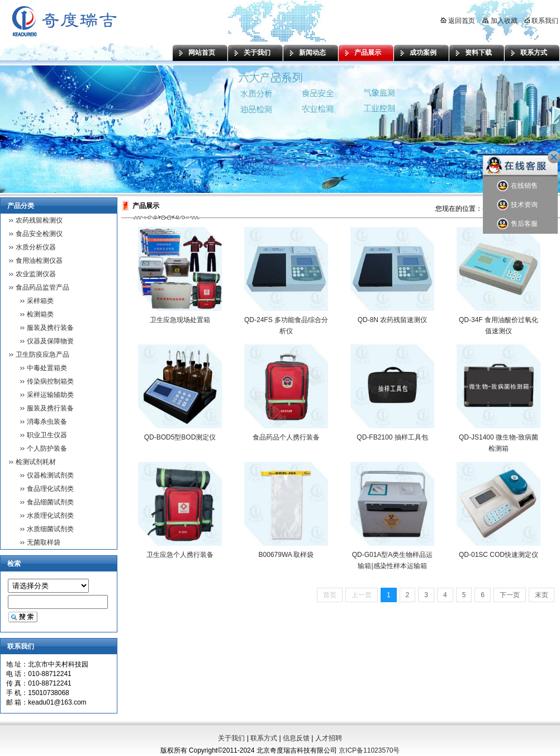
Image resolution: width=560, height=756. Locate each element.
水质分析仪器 (36, 247)
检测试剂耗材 (36, 462)
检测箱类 (40, 314)
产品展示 (368, 53)
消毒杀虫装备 (47, 422)
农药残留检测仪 (39, 220)
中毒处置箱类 (47, 368)
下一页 (510, 595)
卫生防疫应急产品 (42, 355)
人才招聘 (329, 738)
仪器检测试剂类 (50, 475)
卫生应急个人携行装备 (180, 555)
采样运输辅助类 (50, 395)
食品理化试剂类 (50, 489)
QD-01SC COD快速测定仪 (499, 555)
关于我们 (257, 53)
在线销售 (517, 186)
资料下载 (478, 53)
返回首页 (458, 21)
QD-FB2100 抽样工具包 (392, 437)
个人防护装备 (47, 448)
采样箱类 (40, 301)
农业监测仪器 (36, 274)
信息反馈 (296, 738)
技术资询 (517, 205)
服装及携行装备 (50, 328)
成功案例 (423, 53)
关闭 (554, 157)
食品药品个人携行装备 (286, 437)
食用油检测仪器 (39, 261)
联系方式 (534, 53)
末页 (542, 595)
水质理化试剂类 (50, 516)
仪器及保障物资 (50, 341)
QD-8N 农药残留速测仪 (393, 320)
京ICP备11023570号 (369, 750)
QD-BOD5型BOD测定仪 (180, 437)
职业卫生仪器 (47, 435)
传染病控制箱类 (50, 381)
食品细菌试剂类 (50, 502)
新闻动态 (312, 53)
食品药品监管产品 (42, 287)
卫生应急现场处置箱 (180, 320)
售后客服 (517, 224)
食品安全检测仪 (39, 234)
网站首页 (202, 53)
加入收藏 (500, 21)
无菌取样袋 (44, 542)
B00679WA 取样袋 (286, 555)
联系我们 (542, 21)
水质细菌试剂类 (50, 529)
